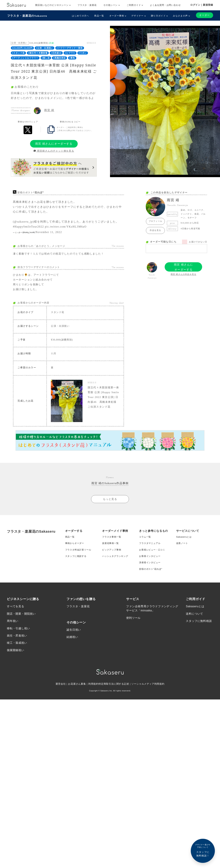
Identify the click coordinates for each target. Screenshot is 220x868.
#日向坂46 (56, 53)
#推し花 (46, 58)
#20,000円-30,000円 (22, 48)
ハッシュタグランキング (116, 560)
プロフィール (155, 221)
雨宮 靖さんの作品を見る (183, 274)
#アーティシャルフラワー (25, 58)
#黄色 (72, 58)
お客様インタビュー (150, 560)
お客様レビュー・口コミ (153, 553)
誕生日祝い (74, 635)
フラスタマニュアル (150, 547)
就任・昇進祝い (17, 642)
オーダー (204, 15)
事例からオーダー (75, 547)
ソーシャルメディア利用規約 (148, 690)
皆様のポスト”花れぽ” (151, 574)
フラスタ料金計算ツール (79, 553)
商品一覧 (99, 16)
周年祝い (13, 627)
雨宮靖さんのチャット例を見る (54, 151)
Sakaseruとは (184, 540)
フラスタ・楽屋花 (87, 5)
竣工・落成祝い (17, 649)
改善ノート (183, 547)
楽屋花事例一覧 (111, 547)
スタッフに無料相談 (199, 627)
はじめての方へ (80, 16)
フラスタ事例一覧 (112, 540)
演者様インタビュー (150, 567)
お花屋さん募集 (77, 690)
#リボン (83, 53)
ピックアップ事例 (112, 553)
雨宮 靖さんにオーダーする (54, 143)
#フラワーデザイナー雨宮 (70, 48)
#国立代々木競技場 (38, 53)
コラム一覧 (145, 540)
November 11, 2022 (49, 232)
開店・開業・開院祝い (21, 619)
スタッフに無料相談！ (203, 850)
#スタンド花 (18, 53)
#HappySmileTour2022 (28, 226)
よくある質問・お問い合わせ (165, 5)
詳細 (51, 43)
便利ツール (133, 623)
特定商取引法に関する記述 (114, 690)
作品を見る (155, 230)
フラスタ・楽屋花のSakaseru (27, 16)
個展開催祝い (16, 656)
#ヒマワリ (70, 53)
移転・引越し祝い (18, 634)
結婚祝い (72, 643)
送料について (194, 619)
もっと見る (110, 501)
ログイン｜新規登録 (202, 5)
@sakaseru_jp (23, 221)
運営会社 (60, 690)
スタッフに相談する (77, 560)
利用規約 (93, 690)
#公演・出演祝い (45, 48)
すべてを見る (16, 612)
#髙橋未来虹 (60, 58)
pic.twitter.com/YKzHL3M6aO (66, 226)
